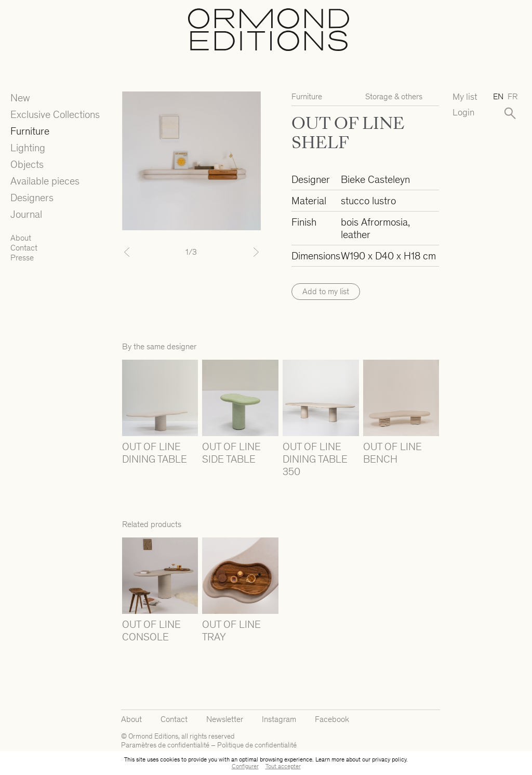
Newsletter (225, 719)
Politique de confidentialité (257, 745)
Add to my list (326, 291)
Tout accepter (283, 766)
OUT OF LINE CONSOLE (151, 630)
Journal (26, 214)
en (498, 96)
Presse (22, 258)
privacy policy (389, 759)
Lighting (28, 148)
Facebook (332, 719)
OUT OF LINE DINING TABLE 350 (315, 459)
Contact (24, 248)
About (21, 238)
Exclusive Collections (55, 114)
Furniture (30, 131)
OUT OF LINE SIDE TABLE (231, 453)
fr (513, 96)
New (20, 98)
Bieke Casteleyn (375, 179)
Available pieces (45, 181)
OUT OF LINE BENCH (393, 453)
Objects (27, 164)
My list (465, 97)
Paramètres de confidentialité (165, 745)
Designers (32, 198)
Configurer (245, 766)
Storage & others (394, 96)
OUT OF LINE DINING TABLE (155, 453)
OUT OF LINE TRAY (231, 630)
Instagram (279, 719)
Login (463, 113)
